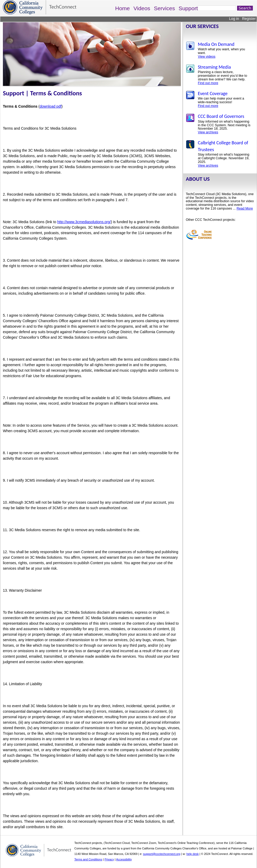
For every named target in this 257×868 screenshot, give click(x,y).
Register (249, 19)
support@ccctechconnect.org (162, 854)
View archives (208, 132)
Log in (234, 19)
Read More (245, 208)
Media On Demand (216, 44)
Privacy (109, 859)
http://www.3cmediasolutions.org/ (84, 222)
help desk (192, 854)
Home (122, 8)
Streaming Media (214, 67)
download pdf (51, 106)
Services (164, 8)
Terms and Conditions (88, 859)
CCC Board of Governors (221, 116)
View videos (207, 57)
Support (188, 8)
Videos (142, 8)
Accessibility (124, 859)
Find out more (208, 83)
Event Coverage (213, 94)
